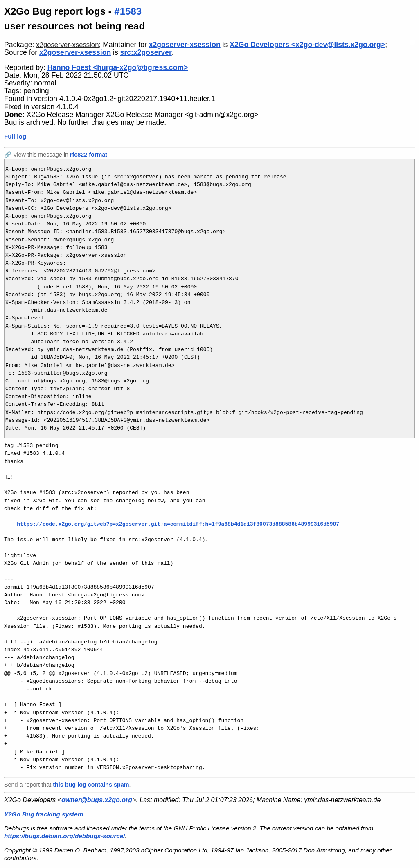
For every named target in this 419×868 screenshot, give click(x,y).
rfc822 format (89, 155)
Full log (15, 136)
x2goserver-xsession (67, 45)
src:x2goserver (146, 52)
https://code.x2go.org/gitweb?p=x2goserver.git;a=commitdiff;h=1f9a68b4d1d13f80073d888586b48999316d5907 (178, 524)
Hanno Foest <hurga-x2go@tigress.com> (118, 67)
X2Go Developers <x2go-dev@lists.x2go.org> (307, 45)
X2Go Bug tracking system (44, 814)
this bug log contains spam (91, 785)
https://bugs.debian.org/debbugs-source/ (64, 836)
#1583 (128, 11)
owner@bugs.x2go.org (97, 800)
